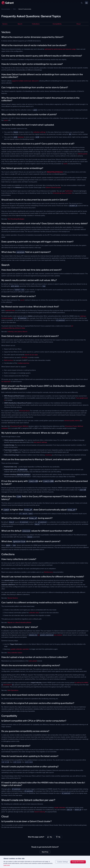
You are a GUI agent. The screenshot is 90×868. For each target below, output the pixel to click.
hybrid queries (83, 154)
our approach (6, 381)
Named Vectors (13, 598)
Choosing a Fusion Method (19, 426)
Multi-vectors (9, 360)
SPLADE (24, 357)
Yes (50, 837)
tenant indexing (40, 812)
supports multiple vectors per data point (25, 81)
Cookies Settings (63, 862)
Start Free (45, 852)
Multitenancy (49, 572)
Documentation (6, 9)
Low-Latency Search (21, 332)
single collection (60, 807)
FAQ (14, 9)
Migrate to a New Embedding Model (19, 622)
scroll (65, 164)
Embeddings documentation (62, 193)
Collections (36, 24)
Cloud (78, 24)
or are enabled (45, 635)
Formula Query (24, 411)
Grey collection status (15, 653)
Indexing (10, 332)
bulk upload (33, 661)
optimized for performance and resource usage (60, 49)
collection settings (39, 132)
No (58, 837)
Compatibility (57, 24)
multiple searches (23, 363)
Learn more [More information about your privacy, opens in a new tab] (7, 865)
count (6, 120)
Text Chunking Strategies (16, 219)
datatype (21, 137)
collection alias (34, 613)
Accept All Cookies (78, 862)
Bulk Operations (13, 690)
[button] (82, 3)
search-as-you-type (31, 355)
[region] (45, 862)
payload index (10, 310)
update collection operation (20, 649)
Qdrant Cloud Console (53, 187)
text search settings (40, 442)
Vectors (5, 24)
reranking (48, 455)
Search (20, 24)
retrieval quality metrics (72, 421)
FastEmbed (69, 191)
